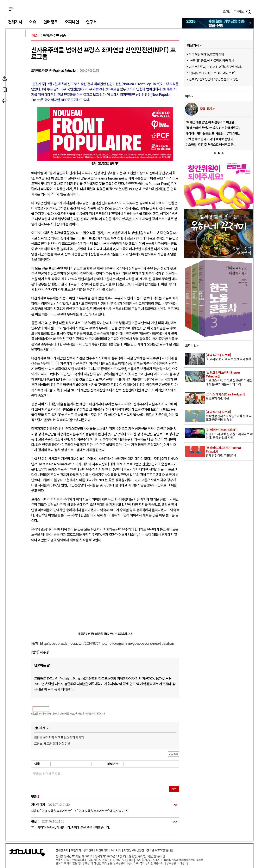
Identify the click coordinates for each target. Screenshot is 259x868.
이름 (37, 764)
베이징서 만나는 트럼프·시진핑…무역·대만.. (213, 133)
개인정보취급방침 (134, 850)
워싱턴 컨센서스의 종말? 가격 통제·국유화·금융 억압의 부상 (229, 416)
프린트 (16, 101)
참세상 (130, 10)
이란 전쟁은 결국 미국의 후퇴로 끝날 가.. (210, 139)
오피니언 (72, 22)
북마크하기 (16, 90)
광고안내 (88, 850)
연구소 (91, 22)
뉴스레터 (116, 850)
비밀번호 (113, 764)
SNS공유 (16, 78)
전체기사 (15, 22)
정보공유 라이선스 (177, 863)
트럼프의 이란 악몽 (229, 396)
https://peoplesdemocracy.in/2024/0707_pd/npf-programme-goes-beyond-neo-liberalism (107, 643)
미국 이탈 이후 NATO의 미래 (206, 54)
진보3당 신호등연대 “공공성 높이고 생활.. (214, 79)
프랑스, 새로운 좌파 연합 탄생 (52, 743)
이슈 (33, 22)
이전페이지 (102, 850)
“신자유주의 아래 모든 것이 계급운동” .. (213, 73)
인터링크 (51, 22)
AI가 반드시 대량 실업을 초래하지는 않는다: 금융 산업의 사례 (229, 434)
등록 (174, 789)
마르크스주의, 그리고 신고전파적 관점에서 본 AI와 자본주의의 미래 (229, 379)
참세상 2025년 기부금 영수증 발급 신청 (218, 23)
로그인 (227, 12)
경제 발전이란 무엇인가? (229, 452)
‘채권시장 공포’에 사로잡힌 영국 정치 (211, 60)
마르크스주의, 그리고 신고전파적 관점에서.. (215, 67)
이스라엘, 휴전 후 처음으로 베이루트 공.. (210, 144)
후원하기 (76, 850)
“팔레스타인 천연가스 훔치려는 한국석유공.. (213, 128)
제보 (239, 12)
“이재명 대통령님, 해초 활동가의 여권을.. (211, 122)
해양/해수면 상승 (54, 35)
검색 (249, 12)
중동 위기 (206, 109)
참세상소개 (62, 850)
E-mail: (166, 860)
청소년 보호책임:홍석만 (160, 850)
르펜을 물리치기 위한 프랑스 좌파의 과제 (59, 737)
